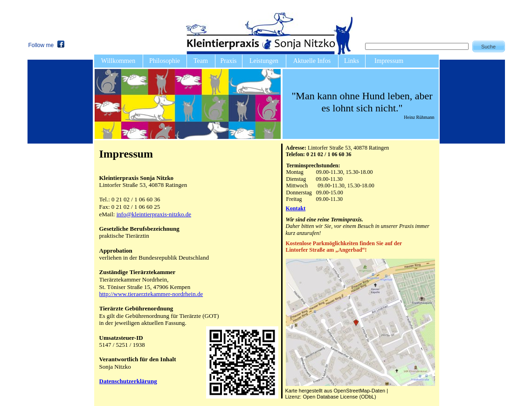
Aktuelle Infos (312, 61)
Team (201, 61)
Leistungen (264, 61)
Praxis (229, 61)
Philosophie (165, 61)
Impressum (389, 61)
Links (352, 61)
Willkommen (118, 61)
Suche (488, 47)
